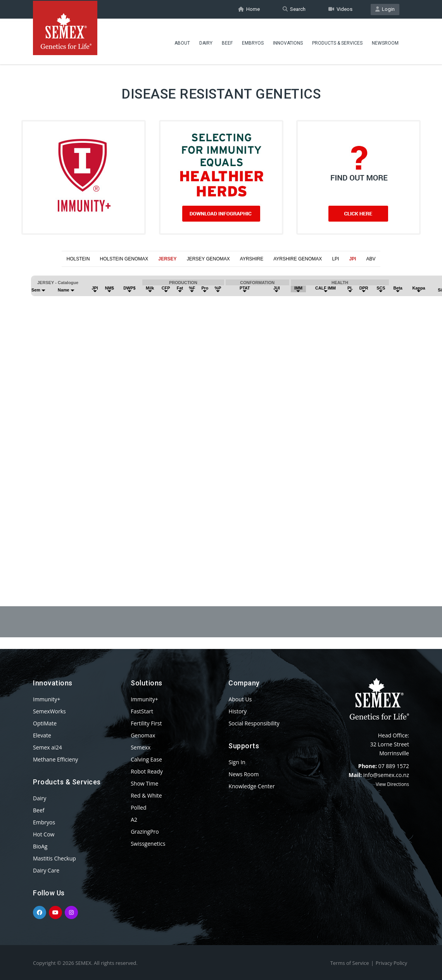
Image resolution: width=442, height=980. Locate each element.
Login (385, 9)
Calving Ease (146, 759)
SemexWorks (49, 711)
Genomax (143, 735)
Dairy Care (46, 870)
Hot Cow (44, 834)
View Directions (392, 784)
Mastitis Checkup (54, 858)
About (182, 41)
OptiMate (45, 723)
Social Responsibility (254, 723)
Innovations (288, 41)
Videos (340, 9)
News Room (243, 774)
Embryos (253, 41)
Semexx (141, 747)
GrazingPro (145, 832)
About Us (240, 699)
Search (294, 9)
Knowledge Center (251, 786)
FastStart (142, 711)
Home (249, 9)
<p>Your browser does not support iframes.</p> (221, 418)
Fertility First (146, 723)
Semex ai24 (47, 747)
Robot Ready (147, 771)
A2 (134, 820)
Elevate (42, 735)
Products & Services (337, 41)
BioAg (40, 846)
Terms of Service (350, 963)
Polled (138, 807)
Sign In (237, 762)
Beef (227, 41)
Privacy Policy (391, 963)
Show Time (144, 783)
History (237, 711)
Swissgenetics (148, 844)
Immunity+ (47, 699)
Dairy (206, 41)
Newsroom (385, 41)
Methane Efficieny (55, 759)
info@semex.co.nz (386, 775)
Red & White (146, 795)
